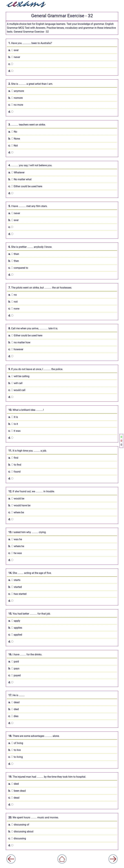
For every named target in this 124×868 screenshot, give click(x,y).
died (14, 709)
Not (13, 146)
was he (15, 539)
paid (14, 662)
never (14, 57)
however (16, 349)
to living (16, 757)
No (13, 132)
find (13, 458)
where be (16, 512)
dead (14, 702)
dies (13, 716)
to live (15, 750)
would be (16, 499)
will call (15, 383)
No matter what (20, 179)
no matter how (19, 342)
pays (14, 668)
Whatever (16, 172)
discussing (17, 838)
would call (17, 390)
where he (16, 546)
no (13, 295)
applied (15, 635)
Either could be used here (25, 186)
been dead (17, 791)
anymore (16, 91)
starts (14, 580)
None (14, 139)
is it (13, 424)
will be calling (19, 376)
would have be (19, 505)
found (14, 472)
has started (17, 594)
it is (13, 417)
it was (14, 431)
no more (16, 105)
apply (14, 621)
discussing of (19, 825)
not (13, 302)
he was (15, 553)
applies (15, 628)
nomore (15, 98)
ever (13, 50)
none (14, 309)
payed (15, 675)
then (14, 261)
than (14, 254)
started (15, 587)
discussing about (21, 832)
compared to (18, 268)
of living (16, 743)
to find (15, 465)
